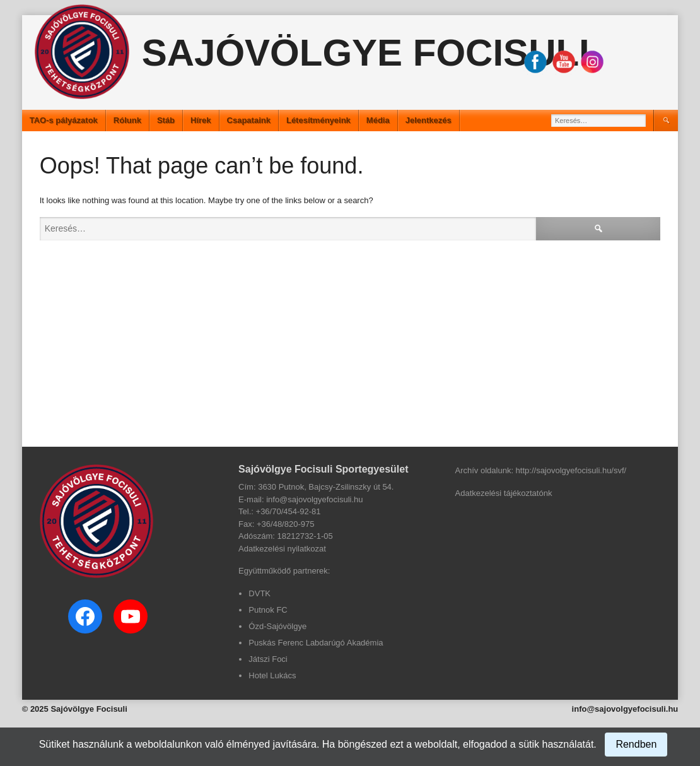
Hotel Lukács (272, 675)
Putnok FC (268, 610)
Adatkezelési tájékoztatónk (504, 493)
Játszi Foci (268, 659)
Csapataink (249, 120)
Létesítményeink (318, 120)
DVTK (260, 593)
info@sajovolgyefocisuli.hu (625, 709)
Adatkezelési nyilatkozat (282, 549)
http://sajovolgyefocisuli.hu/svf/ (571, 470)
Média (378, 120)
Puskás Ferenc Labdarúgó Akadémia (316, 643)
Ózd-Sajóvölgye (277, 626)
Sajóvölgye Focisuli (366, 53)
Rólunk (127, 120)
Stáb (166, 120)
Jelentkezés (429, 120)
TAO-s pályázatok (64, 120)
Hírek (201, 120)
